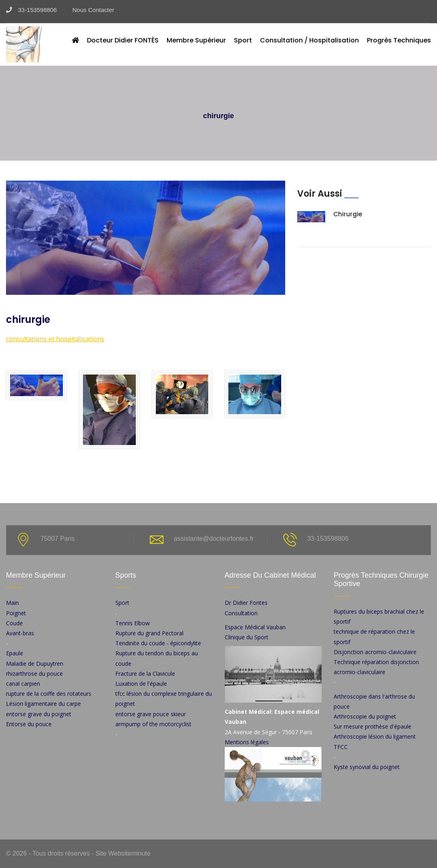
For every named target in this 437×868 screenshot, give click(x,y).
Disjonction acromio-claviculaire (375, 652)
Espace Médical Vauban (255, 627)
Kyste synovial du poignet (367, 767)
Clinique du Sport (247, 637)
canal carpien (23, 684)
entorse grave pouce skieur (151, 714)
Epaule (15, 653)
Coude (14, 623)
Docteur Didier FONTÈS (123, 40)
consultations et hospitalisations (55, 339)
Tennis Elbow (133, 623)
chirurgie (348, 214)
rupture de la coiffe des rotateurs (49, 694)
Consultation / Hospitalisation (309, 40)
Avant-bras (20, 633)
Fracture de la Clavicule (145, 674)
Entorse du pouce (29, 724)
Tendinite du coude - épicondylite (158, 643)
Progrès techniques (399, 40)
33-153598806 (31, 10)
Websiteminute (129, 853)
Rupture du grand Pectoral (149, 633)
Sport (243, 40)
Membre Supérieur (196, 40)
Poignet (16, 613)
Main (12, 603)
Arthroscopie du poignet (365, 716)
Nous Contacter (90, 10)
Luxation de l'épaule (141, 684)
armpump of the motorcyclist (153, 724)
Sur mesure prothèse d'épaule (373, 726)
